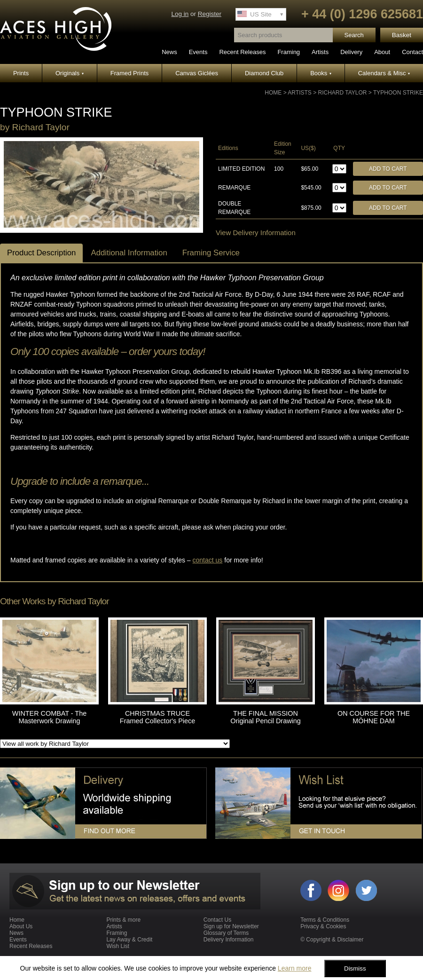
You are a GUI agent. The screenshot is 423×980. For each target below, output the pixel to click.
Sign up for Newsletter (231, 926)
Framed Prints (130, 73)
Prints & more (123, 920)
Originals (70, 73)
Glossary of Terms (226, 933)
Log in (180, 14)
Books (321, 73)
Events (198, 52)
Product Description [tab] (41, 253)
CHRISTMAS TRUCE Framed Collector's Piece (157, 717)
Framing (289, 52)
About (382, 52)
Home (273, 93)
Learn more (295, 968)
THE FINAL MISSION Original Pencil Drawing (266, 717)
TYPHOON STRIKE (398, 93)
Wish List (118, 946)
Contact (412, 52)
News (169, 52)
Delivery (351, 52)
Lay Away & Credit (129, 940)
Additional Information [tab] (129, 253)
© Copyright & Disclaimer (332, 940)
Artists (320, 52)
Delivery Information (229, 940)
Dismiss (355, 968)
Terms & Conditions (325, 920)
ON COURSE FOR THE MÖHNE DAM (374, 717)
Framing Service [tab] (211, 253)
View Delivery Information (256, 233)
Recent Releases (242, 52)
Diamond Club (264, 73)
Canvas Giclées (197, 73)
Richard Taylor (343, 93)
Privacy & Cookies (323, 926)
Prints (21, 73)
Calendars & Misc (384, 73)
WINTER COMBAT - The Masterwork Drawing (49, 717)
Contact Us (217, 920)
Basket (402, 35)
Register (210, 14)
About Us (21, 926)
